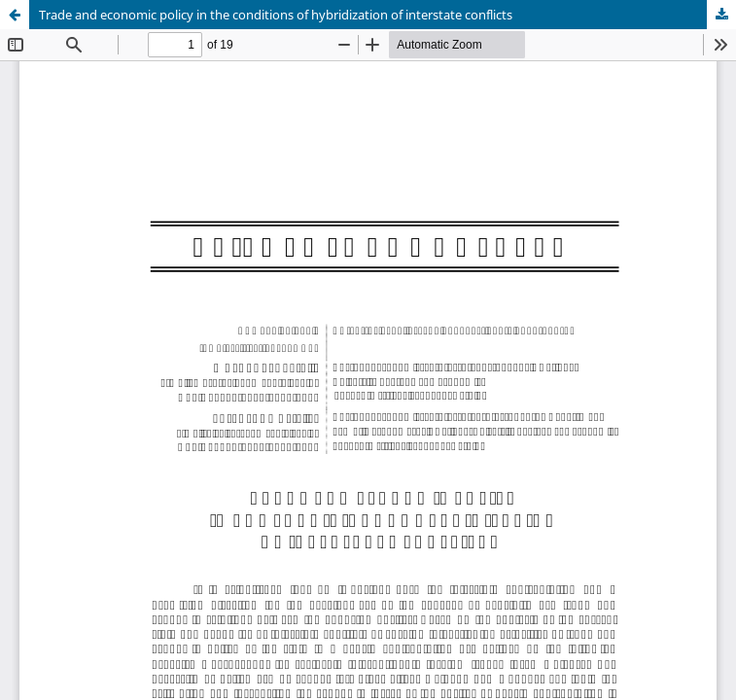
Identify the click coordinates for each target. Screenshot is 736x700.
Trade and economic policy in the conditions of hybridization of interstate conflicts (276, 15)
